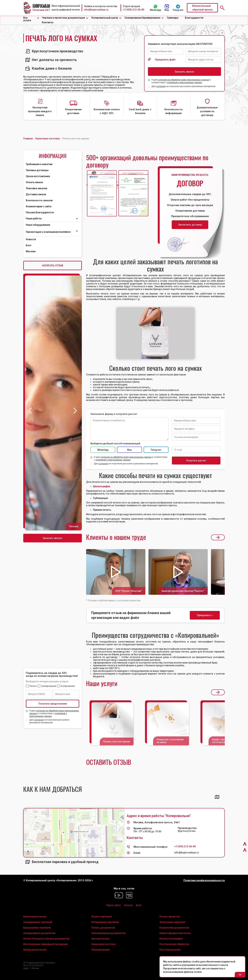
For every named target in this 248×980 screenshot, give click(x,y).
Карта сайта (113, 905)
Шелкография (101, 486)
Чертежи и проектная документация (63, 18)
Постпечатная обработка (174, 944)
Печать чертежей (101, 917)
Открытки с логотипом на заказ (170, 741)
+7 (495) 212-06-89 (133, 10)
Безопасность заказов (39, 200)
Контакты (48, 22)
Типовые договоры (37, 170)
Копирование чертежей (105, 922)
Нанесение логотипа (103, 944)
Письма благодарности (40, 212)
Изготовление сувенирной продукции (45, 944)
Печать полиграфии (171, 939)
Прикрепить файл (165, 60)
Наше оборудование (38, 225)
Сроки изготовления (38, 176)
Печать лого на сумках (117, 742)
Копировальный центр (105, 18)
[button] (31, 19)
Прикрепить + (205, 615)
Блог (29, 245)
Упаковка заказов (36, 188)
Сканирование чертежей (38, 922)
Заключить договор (190, 225)
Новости (31, 239)
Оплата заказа (34, 182)
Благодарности (194, 18)
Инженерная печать (35, 917)
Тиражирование (101, 950)
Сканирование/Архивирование (142, 18)
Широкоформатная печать (175, 933)
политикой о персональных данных (185, 83)
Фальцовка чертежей (172, 922)
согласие (161, 86)
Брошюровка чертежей (37, 928)
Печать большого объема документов (46, 939)
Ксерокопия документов (174, 928)
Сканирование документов (39, 933)
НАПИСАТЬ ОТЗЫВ (53, 266)
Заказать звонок (53, 538)
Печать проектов (170, 917)
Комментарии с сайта (39, 206)
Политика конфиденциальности (204, 881)
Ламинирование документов (108, 933)
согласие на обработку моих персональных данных (184, 80)
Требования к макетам (39, 164)
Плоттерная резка (170, 950)
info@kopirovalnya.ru (96, 10)
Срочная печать (101, 939)
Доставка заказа (36, 194)
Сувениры (173, 18)
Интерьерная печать (35, 950)
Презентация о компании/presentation (48, 232)
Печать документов (103, 928)
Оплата (128, 905)
